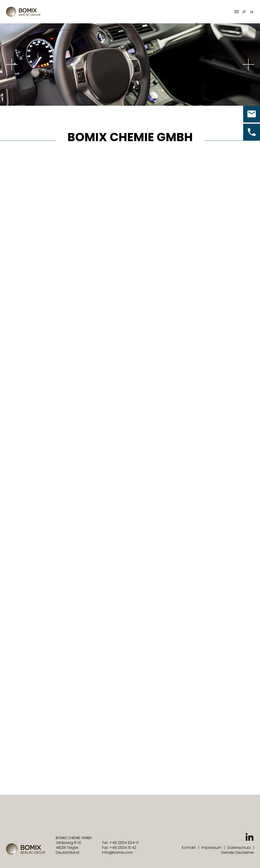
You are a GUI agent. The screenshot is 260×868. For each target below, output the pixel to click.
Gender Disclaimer (238, 852)
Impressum (212, 848)
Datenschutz (239, 848)
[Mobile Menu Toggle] (237, 12)
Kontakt (189, 848)
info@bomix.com (117, 852)
